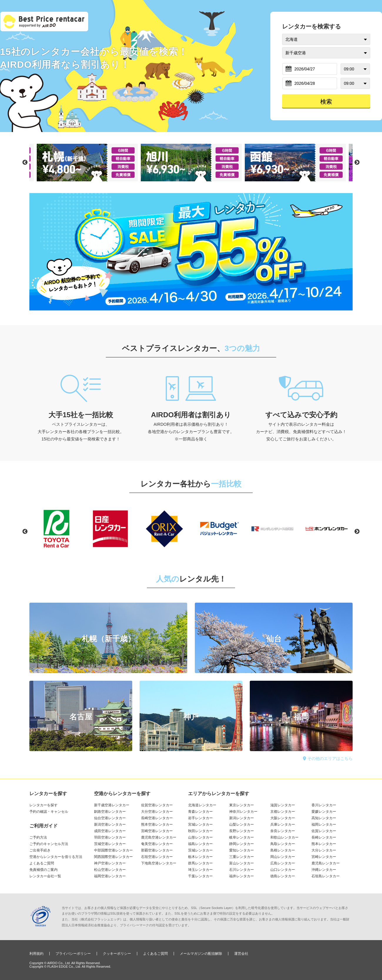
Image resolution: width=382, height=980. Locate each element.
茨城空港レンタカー (110, 844)
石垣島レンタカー (326, 876)
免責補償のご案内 (43, 870)
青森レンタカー (200, 812)
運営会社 (241, 954)
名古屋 (81, 717)
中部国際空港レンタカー (113, 850)
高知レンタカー (324, 818)
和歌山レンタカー (284, 837)
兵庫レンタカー (283, 824)
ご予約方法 (38, 837)
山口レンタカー (283, 870)
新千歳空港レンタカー (112, 805)
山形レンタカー (200, 837)
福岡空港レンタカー (110, 876)
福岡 (301, 717)
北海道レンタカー (202, 805)
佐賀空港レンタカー (157, 805)
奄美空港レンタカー (157, 844)
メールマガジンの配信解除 (201, 954)
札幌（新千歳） (108, 639)
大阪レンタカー (283, 818)
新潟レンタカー (242, 818)
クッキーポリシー (117, 954)
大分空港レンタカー (157, 812)
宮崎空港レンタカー (157, 831)
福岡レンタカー (324, 824)
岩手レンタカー (200, 818)
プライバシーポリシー (73, 954)
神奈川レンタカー (243, 812)
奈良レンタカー (283, 831)
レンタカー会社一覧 (45, 876)
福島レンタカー (200, 844)
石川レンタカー (242, 870)
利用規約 (36, 954)
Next (357, 163)
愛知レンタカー (242, 850)
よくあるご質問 (42, 863)
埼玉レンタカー (200, 870)
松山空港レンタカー (110, 870)
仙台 (274, 639)
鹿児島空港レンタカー (159, 837)
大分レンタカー (324, 850)
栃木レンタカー (200, 857)
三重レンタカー (242, 857)
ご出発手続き (40, 850)
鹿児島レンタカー (326, 863)
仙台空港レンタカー (110, 818)
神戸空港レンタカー (110, 863)
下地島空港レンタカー (159, 863)
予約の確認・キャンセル (49, 812)
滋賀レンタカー (283, 805)
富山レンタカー (242, 863)
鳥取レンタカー (283, 844)
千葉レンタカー (200, 876)
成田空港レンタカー (110, 831)
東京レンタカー (242, 805)
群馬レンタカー (200, 863)
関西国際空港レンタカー (113, 857)
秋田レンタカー (200, 831)
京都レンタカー (283, 812)
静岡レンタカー (242, 844)
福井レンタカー (242, 876)
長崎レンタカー (324, 837)
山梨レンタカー (242, 824)
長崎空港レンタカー (157, 818)
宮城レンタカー (200, 824)
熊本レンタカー (324, 844)
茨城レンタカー (200, 850)
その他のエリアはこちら (328, 758)
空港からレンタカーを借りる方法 (56, 857)
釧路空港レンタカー (110, 812)
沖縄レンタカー (324, 870)
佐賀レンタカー (324, 831)
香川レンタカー (324, 805)
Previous (25, 163)
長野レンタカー (242, 831)
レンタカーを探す (43, 805)
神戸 (191, 717)
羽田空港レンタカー (110, 837)
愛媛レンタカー (324, 812)
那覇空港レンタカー (157, 850)
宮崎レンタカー (324, 857)
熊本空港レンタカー (157, 824)
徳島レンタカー (283, 876)
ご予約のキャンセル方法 (49, 844)
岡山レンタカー (283, 857)
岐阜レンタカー (242, 837)
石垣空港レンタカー (157, 857)
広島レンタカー (283, 863)
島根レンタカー (283, 850)
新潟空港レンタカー (110, 824)
